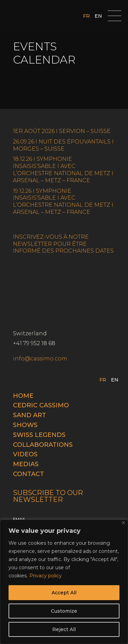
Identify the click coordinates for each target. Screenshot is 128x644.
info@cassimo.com (40, 359)
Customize (64, 611)
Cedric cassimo (41, 405)
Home (23, 396)
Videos (25, 454)
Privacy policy (46, 576)
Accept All (64, 593)
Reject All (64, 629)
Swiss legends (39, 435)
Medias (26, 464)
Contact (29, 474)
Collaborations (43, 445)
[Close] (123, 523)
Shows (25, 425)
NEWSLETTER (32, 244)
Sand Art (30, 415)
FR (86, 16)
